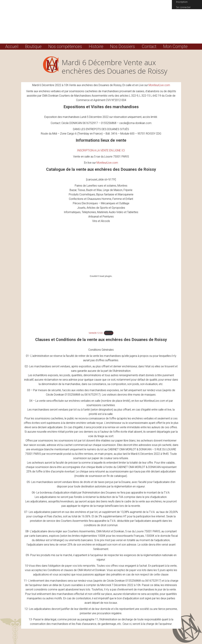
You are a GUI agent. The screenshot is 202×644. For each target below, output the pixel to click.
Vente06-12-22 (96, 333)
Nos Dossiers (123, 47)
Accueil (12, 47)
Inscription (182, 2)
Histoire (96, 47)
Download (109, 333)
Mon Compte (175, 47)
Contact (149, 47)
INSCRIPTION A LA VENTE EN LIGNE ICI (101, 150)
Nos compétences (65, 47)
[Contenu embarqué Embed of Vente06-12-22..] (101, 276)
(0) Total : (187, 15)
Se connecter (183, 7)
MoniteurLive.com (159, 85)
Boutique (33, 47)
